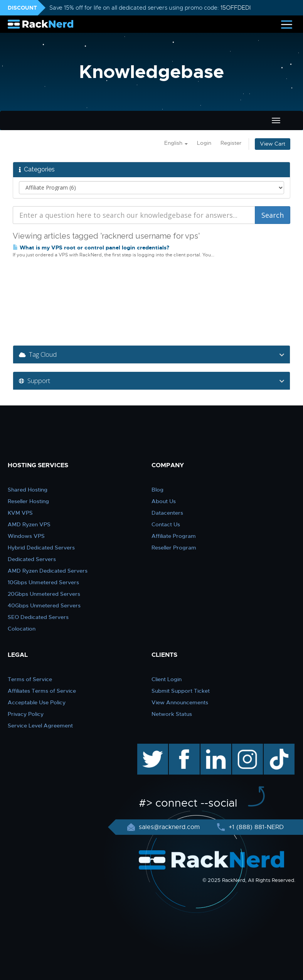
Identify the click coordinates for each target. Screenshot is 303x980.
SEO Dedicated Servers (38, 617)
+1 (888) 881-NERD (255, 827)
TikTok (274, 748)
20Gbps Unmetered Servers (44, 594)
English (176, 143)
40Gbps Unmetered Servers (44, 605)
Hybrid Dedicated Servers (41, 548)
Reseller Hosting (28, 501)
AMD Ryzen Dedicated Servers (48, 571)
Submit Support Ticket (181, 691)
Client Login (167, 679)
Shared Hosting (28, 490)
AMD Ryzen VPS (29, 524)
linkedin (212, 748)
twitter (147, 748)
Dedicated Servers (32, 559)
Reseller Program (174, 548)
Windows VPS (26, 536)
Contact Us (166, 524)
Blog (157, 490)
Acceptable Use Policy (37, 702)
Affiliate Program (174, 536)
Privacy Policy (26, 714)
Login (204, 143)
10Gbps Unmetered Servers (43, 582)
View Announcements (180, 702)
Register (231, 143)
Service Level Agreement (40, 726)
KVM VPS (20, 513)
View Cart (273, 144)
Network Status (172, 714)
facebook (183, 748)
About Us (164, 501)
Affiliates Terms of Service (42, 691)
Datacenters (167, 513)
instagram (247, 748)
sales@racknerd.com (169, 827)
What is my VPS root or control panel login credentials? (91, 248)
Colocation (22, 629)
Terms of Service (30, 679)
